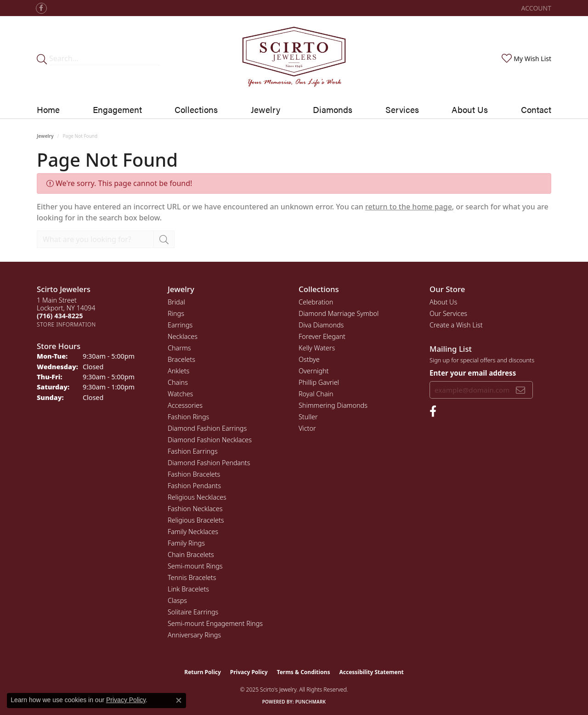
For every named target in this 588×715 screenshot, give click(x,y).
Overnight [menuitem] (314, 371)
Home (48, 109)
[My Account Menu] (536, 8)
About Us (470, 109)
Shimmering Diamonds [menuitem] (333, 405)
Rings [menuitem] (176, 313)
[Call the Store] (60, 316)
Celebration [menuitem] (316, 302)
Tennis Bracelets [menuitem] (192, 577)
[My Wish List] (526, 59)
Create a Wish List (456, 325)
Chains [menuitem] (178, 382)
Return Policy (203, 672)
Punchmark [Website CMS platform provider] (311, 702)
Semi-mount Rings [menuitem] (195, 566)
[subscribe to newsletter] (520, 390)
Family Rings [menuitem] (186, 543)
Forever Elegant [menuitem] (322, 336)
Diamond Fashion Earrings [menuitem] (207, 428)
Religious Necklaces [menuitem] (197, 497)
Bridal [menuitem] (176, 302)
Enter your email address (473, 373)
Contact (536, 109)
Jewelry (266, 109)
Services (402, 109)
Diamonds (333, 109)
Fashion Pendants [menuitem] (194, 486)
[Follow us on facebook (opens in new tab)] (41, 8)
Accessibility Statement (371, 672)
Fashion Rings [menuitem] (188, 417)
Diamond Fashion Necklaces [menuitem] (210, 440)
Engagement (117, 109)
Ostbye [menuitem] (309, 359)
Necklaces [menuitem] (183, 336)
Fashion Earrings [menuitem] (193, 451)
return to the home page (409, 207)
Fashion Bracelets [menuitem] (194, 474)
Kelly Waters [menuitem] (317, 348)
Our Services (448, 313)
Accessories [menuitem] (185, 405)
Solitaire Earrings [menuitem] (193, 612)
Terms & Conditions (304, 672)
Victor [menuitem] (307, 428)
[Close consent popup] (179, 700)
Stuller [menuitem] (308, 417)
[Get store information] (66, 324)
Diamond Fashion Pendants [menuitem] (209, 463)
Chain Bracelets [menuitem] (191, 555)
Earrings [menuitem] (180, 325)
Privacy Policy (249, 672)
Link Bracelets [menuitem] (188, 589)
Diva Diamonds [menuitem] (321, 325)
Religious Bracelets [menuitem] (196, 520)
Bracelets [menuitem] (181, 359)
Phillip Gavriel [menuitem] (319, 382)
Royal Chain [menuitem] (316, 394)
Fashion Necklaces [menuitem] (195, 509)
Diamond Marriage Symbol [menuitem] (339, 313)
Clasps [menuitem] (177, 600)
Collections (196, 109)
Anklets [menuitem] (178, 371)
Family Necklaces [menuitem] (193, 532)
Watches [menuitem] (180, 394)
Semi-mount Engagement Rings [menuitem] (215, 623)
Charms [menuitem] (179, 348)
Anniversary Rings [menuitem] (194, 635)
